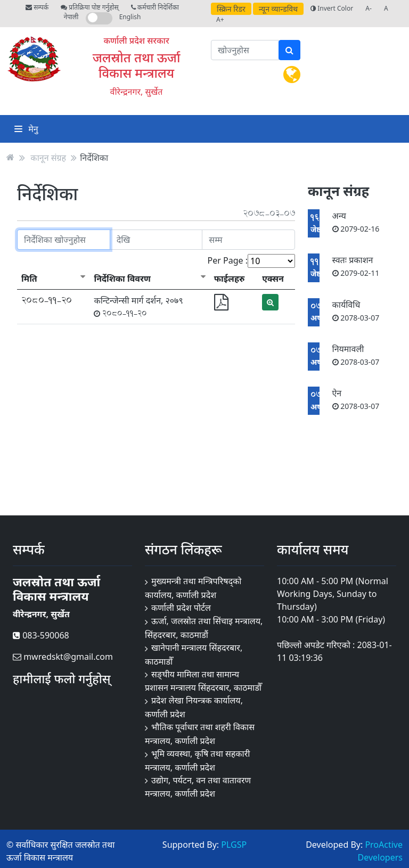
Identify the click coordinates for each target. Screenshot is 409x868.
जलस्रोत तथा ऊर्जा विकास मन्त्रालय (137, 65)
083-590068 (41, 635)
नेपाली (71, 17)
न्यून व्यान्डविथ (278, 9)
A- (369, 8)
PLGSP (234, 845)
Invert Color (332, 8)
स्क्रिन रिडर (231, 9)
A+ (220, 19)
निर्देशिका (94, 157)
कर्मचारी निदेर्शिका (155, 7)
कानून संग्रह (48, 157)
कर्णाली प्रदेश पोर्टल (181, 608)
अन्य (356, 222)
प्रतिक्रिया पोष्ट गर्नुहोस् (89, 7)
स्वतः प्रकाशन (356, 266)
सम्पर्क (37, 7)
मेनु (26, 129)
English (130, 17)
